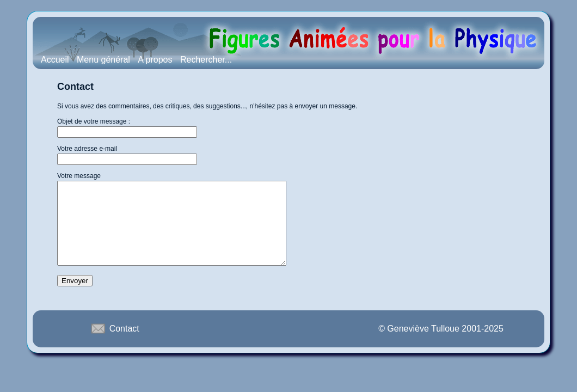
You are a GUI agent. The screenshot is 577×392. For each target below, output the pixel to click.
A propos (155, 60)
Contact (114, 345)
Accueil (55, 60)
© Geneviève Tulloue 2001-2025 (441, 345)
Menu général (103, 60)
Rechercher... (206, 60)
